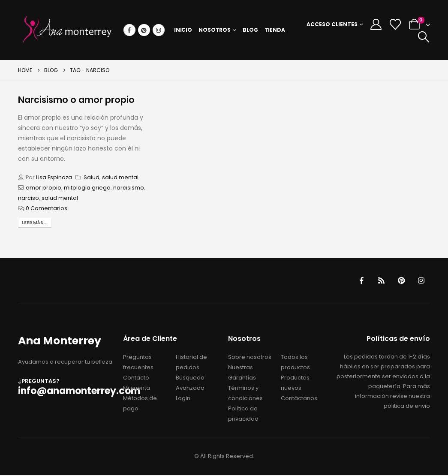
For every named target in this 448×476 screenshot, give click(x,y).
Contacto (136, 378)
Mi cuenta (137, 389)
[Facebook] (129, 30)
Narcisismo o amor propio (76, 100)
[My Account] (376, 24)
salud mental (120, 177)
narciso (29, 198)
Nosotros (215, 30)
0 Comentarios (47, 208)
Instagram (421, 281)
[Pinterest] (144, 30)
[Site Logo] (67, 30)
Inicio (183, 30)
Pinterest (400, 281)
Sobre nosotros (250, 358)
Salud (92, 177)
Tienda (275, 30)
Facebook (359, 281)
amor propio (44, 188)
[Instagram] (159, 30)
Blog (250, 30)
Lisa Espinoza (54, 177)
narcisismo (129, 188)
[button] (423, 37)
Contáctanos (299, 399)
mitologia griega (87, 188)
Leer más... (35, 223)
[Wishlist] (395, 24)
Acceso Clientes (332, 24)
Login (183, 399)
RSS (379, 281)
